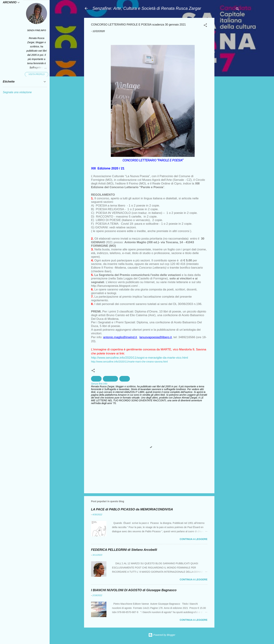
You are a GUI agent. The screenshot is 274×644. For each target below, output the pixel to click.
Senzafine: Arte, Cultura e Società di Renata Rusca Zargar (147, 8)
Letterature (110, 379)
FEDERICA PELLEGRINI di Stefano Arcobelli (124, 550)
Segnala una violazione (17, 92)
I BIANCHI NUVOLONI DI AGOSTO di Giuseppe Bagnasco (134, 590)
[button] (205, 26)
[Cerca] (237, 10)
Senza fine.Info (37, 30)
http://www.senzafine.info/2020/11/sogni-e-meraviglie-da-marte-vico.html (140, 358)
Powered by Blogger (162, 635)
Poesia (125, 379)
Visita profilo (37, 74)
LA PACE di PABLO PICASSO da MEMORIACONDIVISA (132, 509)
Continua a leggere (194, 539)
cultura (96, 379)
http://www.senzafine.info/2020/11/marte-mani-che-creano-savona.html (129, 362)
